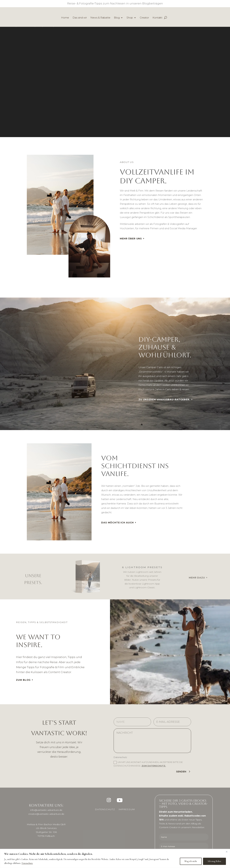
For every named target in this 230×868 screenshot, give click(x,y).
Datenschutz (27, 863)
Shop (130, 18)
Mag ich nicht (191, 861)
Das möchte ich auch (117, 523)
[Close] (227, 852)
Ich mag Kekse (214, 861)
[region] (115, 858)
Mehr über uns (131, 239)
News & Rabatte (100, 18)
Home (65, 18)
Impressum (127, 809)
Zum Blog (23, 680)
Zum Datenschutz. (154, 766)
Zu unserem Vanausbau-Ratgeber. (164, 400)
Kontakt (157, 18)
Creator (144, 18)
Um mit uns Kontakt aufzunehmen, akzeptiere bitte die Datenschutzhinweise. (148, 764)
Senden (181, 772)
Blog (117, 18)
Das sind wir (80, 18)
